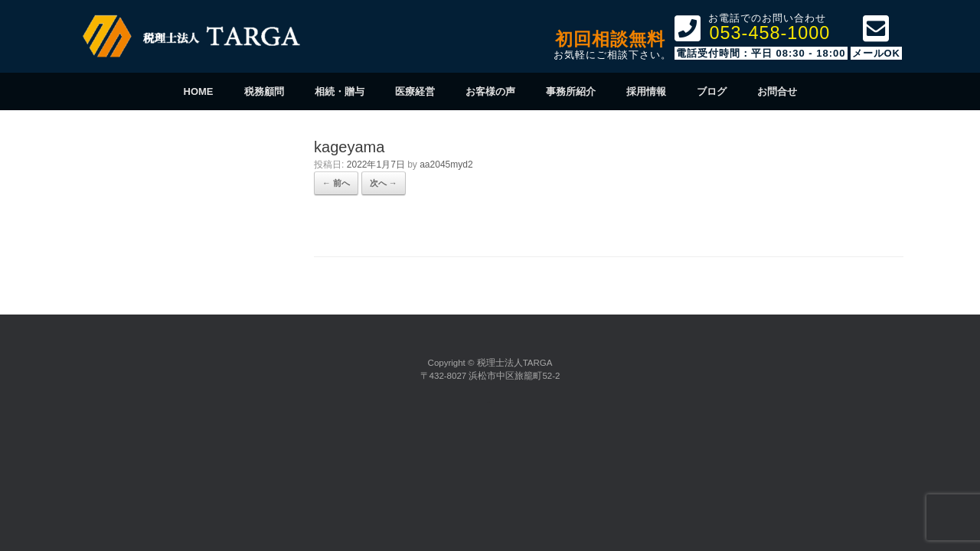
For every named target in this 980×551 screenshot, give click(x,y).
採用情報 (646, 91)
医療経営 (415, 91)
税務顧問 (264, 91)
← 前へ (336, 183)
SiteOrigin (488, 402)
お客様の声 (490, 91)
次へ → (384, 183)
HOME (199, 91)
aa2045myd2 (446, 165)
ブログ (712, 91)
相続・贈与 (340, 91)
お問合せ (777, 91)
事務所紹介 (571, 91)
